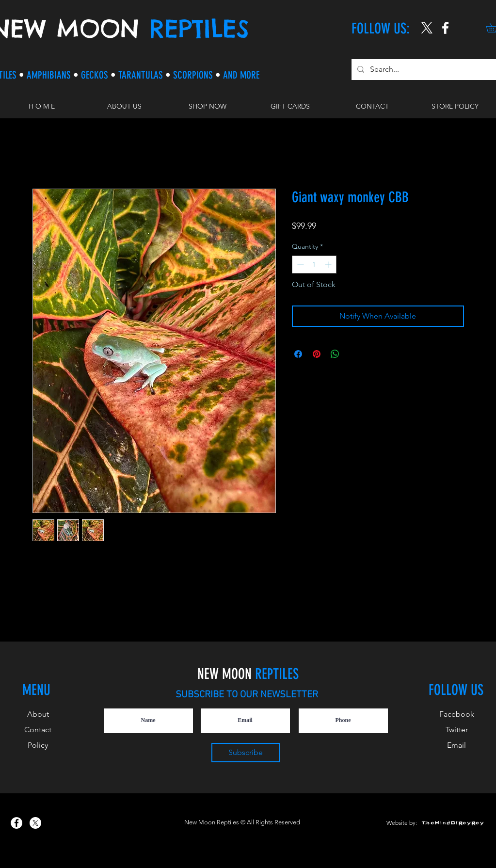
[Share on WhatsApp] (335, 354)
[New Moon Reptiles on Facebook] (16, 823)
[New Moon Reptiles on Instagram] (445, 28)
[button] (207, 106)
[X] (427, 28)
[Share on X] (353, 354)
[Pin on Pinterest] (317, 354)
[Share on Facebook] (298, 354)
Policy (38, 745)
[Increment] (329, 265)
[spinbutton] (314, 265)
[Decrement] (299, 265)
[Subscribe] (246, 753)
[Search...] (424, 70)
